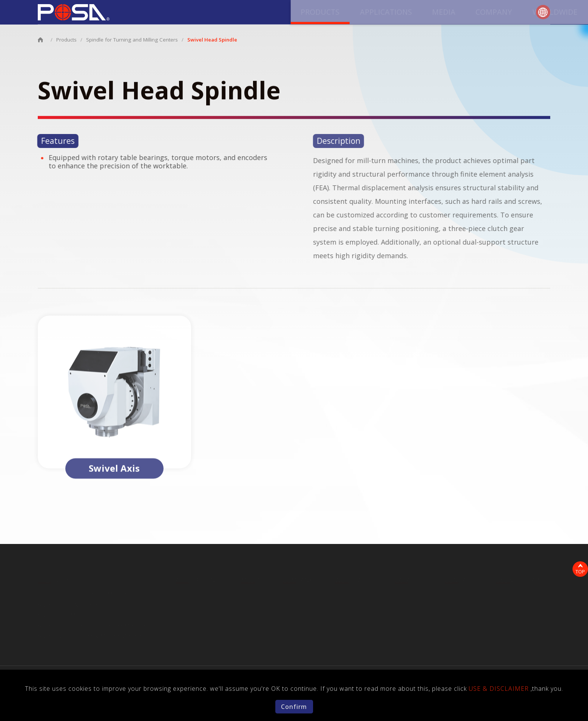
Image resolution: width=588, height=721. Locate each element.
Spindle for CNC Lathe (69, 603)
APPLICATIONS (252, 14)
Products (66, 40)
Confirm (294, 707)
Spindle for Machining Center (79, 613)
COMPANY (346, 14)
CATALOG (455, 14)
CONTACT (503, 14)
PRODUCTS (192, 14)
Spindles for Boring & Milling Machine (91, 634)
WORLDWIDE (401, 14)
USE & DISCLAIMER (523, 578)
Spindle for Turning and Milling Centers (130, 40)
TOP (579, 570)
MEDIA (303, 14)
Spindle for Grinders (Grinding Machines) (96, 624)
